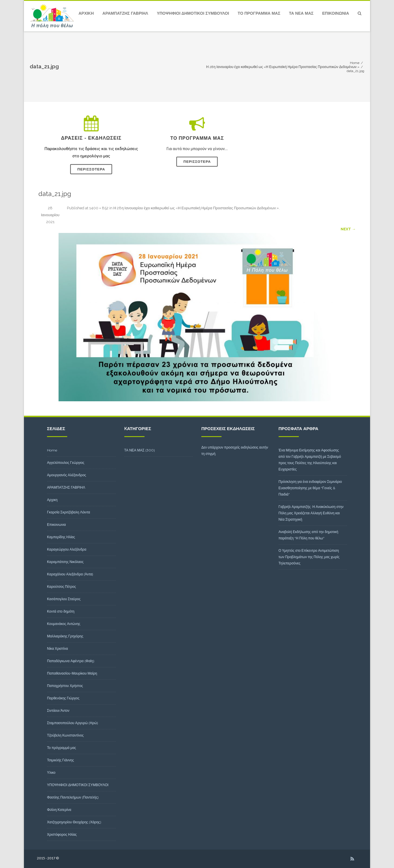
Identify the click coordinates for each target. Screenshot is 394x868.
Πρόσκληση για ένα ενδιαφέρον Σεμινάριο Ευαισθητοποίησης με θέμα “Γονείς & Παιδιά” (310, 488)
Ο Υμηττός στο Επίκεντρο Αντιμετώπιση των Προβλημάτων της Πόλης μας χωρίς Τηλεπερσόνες (309, 557)
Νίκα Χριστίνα (57, 648)
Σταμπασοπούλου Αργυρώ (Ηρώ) (73, 723)
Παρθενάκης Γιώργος (63, 698)
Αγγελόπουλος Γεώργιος (66, 463)
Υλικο (51, 772)
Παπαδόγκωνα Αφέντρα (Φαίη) (71, 661)
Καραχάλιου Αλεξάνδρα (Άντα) (70, 574)
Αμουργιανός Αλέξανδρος (66, 475)
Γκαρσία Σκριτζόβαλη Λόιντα (69, 512)
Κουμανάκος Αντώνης (64, 624)
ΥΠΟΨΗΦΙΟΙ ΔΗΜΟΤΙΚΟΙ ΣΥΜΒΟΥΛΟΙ (193, 13)
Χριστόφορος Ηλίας (62, 834)
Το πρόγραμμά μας (259, 13)
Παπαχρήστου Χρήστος (65, 686)
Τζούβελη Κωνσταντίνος (65, 735)
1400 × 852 (99, 208)
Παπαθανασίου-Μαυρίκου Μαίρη (72, 673)
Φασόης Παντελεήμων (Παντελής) (73, 797)
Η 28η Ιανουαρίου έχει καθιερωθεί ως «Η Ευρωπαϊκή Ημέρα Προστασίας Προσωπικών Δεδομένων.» (196, 208)
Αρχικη (86, 13)
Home (52, 450)
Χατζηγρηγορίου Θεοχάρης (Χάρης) (74, 822)
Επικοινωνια (336, 13)
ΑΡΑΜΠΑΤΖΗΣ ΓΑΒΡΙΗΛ (125, 13)
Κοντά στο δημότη (61, 611)
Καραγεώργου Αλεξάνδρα (67, 549)
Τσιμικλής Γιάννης (60, 760)
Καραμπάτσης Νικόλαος (65, 562)
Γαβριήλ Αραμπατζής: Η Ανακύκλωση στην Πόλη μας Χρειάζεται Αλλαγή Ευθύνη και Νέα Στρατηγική (311, 513)
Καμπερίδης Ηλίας (61, 537)
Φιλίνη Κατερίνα (59, 810)
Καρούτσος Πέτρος (61, 586)
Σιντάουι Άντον (58, 710)
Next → (348, 229)
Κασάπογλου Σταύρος (64, 599)
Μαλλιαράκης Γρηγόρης (65, 636)
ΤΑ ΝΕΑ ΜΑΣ (301, 13)
